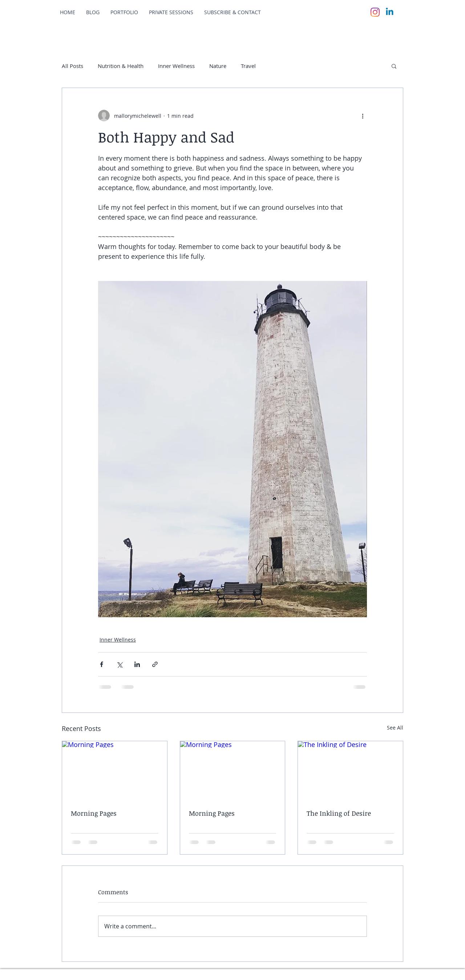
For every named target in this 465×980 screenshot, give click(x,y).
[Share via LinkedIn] (137, 664)
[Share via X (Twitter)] (119, 664)
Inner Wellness (176, 66)
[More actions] (363, 116)
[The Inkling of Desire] (350, 771)
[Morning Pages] (115, 771)
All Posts (72, 66)
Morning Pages (94, 813)
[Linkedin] (390, 12)
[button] (394, 66)
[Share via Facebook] (102, 664)
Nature (218, 66)
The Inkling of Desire (339, 813)
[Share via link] (155, 664)
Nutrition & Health (121, 66)
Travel (248, 66)
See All (395, 728)
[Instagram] (375, 12)
